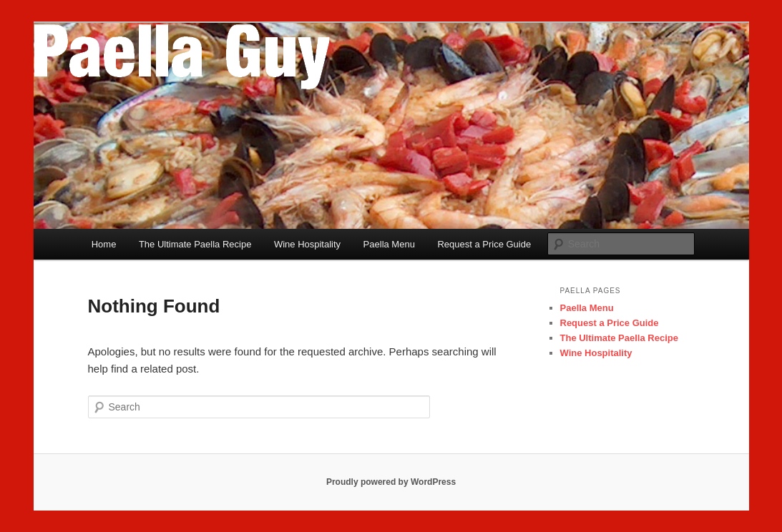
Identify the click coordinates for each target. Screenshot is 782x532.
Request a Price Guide (484, 244)
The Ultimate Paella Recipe (195, 244)
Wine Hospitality (307, 244)
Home (104, 244)
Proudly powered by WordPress (391, 482)
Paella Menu (389, 244)
